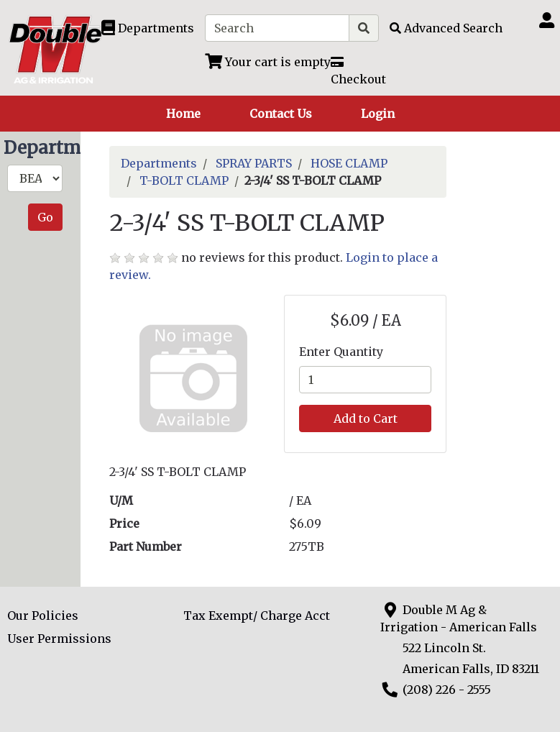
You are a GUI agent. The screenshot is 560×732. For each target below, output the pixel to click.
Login (378, 114)
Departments (159, 163)
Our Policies (43, 616)
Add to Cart (366, 418)
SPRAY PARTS (254, 163)
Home (183, 114)
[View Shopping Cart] (268, 62)
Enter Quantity (341, 352)
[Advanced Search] (446, 28)
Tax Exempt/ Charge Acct (257, 616)
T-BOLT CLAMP (184, 180)
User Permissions (59, 639)
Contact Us (281, 114)
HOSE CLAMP (349, 163)
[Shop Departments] (148, 28)
